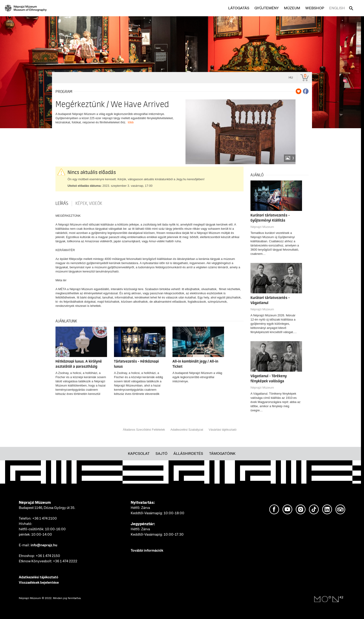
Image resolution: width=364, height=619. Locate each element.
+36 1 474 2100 (45, 518)
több (131, 122)
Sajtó (161, 454)
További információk (147, 550)
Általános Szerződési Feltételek (144, 430)
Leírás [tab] (62, 203)
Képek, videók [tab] (89, 203)
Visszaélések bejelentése (39, 583)
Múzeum (292, 8)
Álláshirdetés (188, 454)
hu (291, 77)
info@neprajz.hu (44, 545)
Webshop (315, 8)
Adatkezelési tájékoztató (39, 577)
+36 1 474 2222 (65, 561)
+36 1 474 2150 (48, 556)
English (337, 8)
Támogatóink (222, 454)
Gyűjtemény (267, 8)
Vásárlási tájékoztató (223, 430)
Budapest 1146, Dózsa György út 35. (47, 508)
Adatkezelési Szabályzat (187, 430)
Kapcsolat (139, 454)
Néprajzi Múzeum (262, 227)
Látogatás (239, 8)
